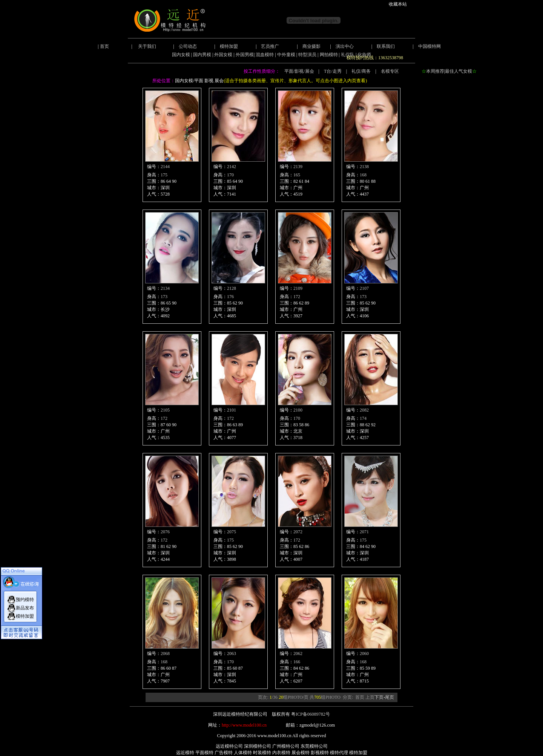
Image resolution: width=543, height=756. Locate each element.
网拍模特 (329, 55)
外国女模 (223, 55)
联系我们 (386, 46)
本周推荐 (435, 71)
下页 (379, 697)
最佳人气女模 (459, 71)
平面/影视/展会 (299, 71)
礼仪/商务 (361, 71)
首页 (104, 46)
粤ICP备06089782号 (311, 714)
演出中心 (345, 46)
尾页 (390, 697)
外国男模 (245, 55)
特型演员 (307, 55)
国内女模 (181, 55)
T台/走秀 (333, 71)
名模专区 (390, 71)
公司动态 (188, 46)
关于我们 (147, 46)
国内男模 (202, 55)
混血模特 (265, 55)
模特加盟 (229, 46)
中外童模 (286, 55)
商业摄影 (311, 46)
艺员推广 (270, 46)
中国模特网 (429, 46)
